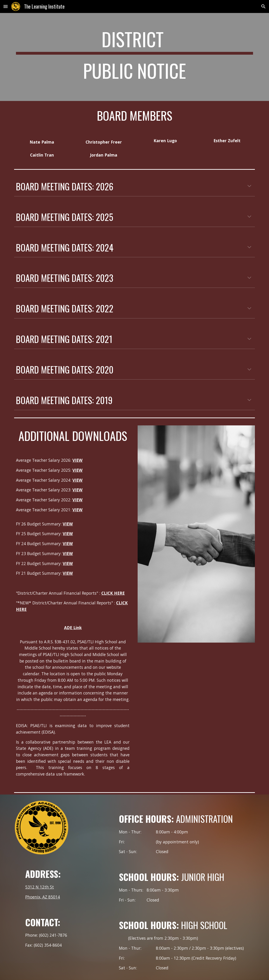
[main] (134, 57)
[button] (6, 6)
